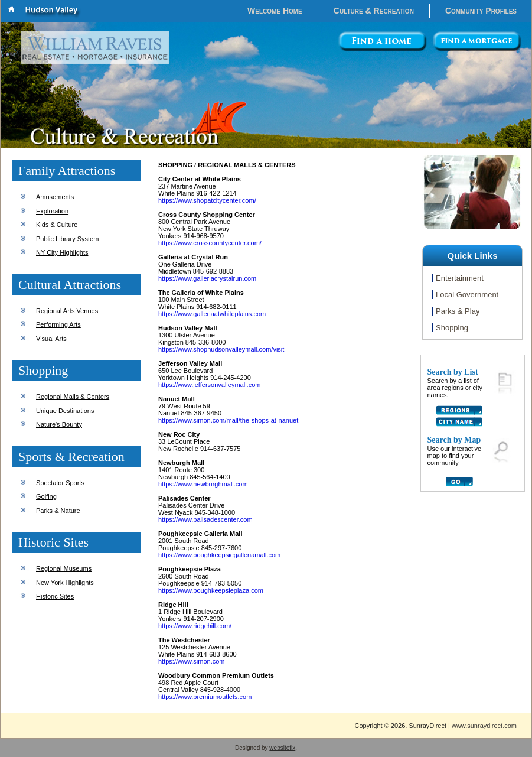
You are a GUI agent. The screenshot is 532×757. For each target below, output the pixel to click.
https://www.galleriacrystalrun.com (207, 278)
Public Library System (67, 239)
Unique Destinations (65, 411)
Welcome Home (275, 11)
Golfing (46, 496)
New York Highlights (65, 583)
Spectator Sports (60, 483)
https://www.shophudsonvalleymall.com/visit (221, 349)
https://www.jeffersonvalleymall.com (209, 385)
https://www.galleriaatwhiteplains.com (212, 314)
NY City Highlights (62, 252)
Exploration (52, 211)
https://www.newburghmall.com (203, 484)
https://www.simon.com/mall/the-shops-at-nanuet (228, 420)
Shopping (452, 328)
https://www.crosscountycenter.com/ (210, 243)
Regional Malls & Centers (73, 397)
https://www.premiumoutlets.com (205, 697)
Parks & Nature (58, 511)
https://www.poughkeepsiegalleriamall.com (219, 555)
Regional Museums (64, 568)
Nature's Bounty (59, 424)
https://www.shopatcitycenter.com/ (207, 200)
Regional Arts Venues (67, 311)
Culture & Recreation (374, 11)
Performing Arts (58, 324)
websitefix (282, 748)
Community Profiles (481, 11)
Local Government (467, 295)
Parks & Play (458, 311)
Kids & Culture (57, 225)
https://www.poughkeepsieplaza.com (211, 590)
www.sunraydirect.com (484, 726)
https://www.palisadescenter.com (205, 519)
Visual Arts (51, 339)
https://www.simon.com (191, 661)
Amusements (55, 197)
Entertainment (460, 278)
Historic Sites (55, 596)
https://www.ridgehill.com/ (195, 626)
